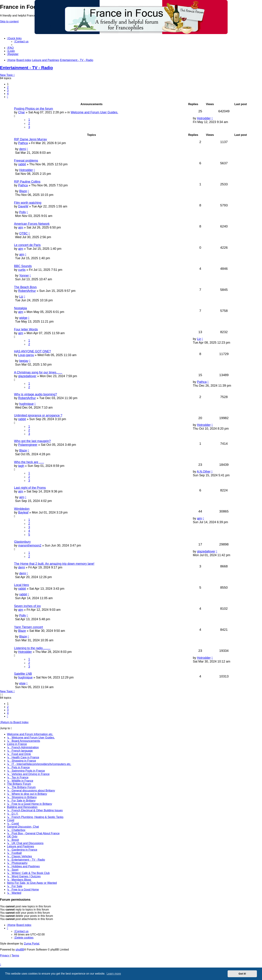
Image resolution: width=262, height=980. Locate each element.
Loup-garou (26, 355)
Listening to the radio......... (32, 648)
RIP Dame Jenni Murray (30, 139)
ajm (21, 227)
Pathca (23, 143)
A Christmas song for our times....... (38, 372)
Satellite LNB (23, 674)
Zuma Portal (31, 944)
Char (21, 112)
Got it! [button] (242, 974)
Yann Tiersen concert (29, 627)
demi (22, 149)
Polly (22, 212)
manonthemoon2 (30, 545)
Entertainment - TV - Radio (26, 68)
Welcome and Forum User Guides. (94, 112)
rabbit (22, 164)
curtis (22, 270)
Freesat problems (26, 161)
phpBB (20, 950)
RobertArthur (27, 291)
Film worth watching (28, 203)
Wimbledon (22, 509)
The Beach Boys (25, 287)
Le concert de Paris (27, 245)
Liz (21, 297)
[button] (8, 97)
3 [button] (8, 90)
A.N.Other (204, 472)
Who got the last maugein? (32, 441)
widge (23, 318)
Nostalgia (20, 308)
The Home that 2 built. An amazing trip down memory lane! (54, 564)
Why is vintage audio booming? (36, 394)
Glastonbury (22, 542)
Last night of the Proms (30, 488)
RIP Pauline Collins (27, 182)
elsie (22, 683)
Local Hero (21, 585)
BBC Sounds (23, 266)
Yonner (24, 276)
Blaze (23, 191)
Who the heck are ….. (29, 462)
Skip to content (9, 21)
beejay (24, 361)
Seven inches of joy (27, 606)
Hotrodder (204, 118)
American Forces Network (32, 224)
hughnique (26, 404)
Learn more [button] (114, 974)
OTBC (23, 233)
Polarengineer (28, 445)
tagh (21, 466)
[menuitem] (21, 42)
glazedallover (27, 376)
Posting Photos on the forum (34, 109)
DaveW (23, 206)
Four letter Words (26, 329)
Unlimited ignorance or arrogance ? (38, 415)
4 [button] (8, 94)
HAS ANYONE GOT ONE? (32, 351)
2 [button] (8, 87)
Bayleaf (23, 512)
